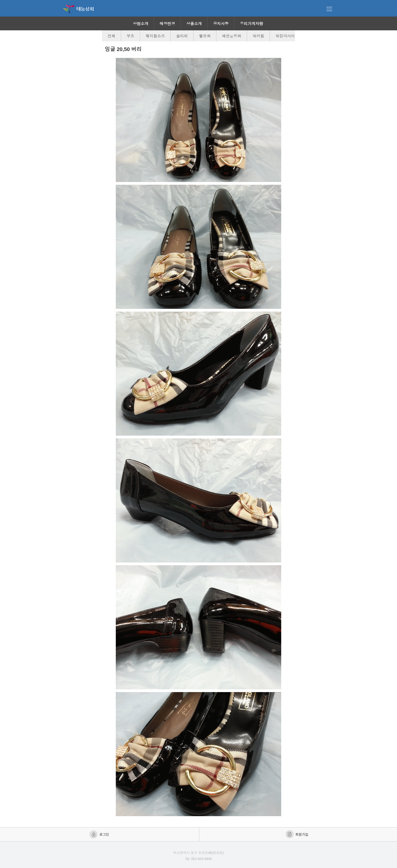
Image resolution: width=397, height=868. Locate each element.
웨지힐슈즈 (155, 36)
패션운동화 (232, 36)
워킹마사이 (285, 36)
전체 (111, 36)
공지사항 (221, 24)
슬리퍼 (182, 36)
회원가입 (297, 834)
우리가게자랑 (251, 24)
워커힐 (258, 36)
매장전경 (167, 24)
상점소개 (141, 24)
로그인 (100, 834)
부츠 (130, 36)
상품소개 (194, 24)
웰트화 (205, 36)
